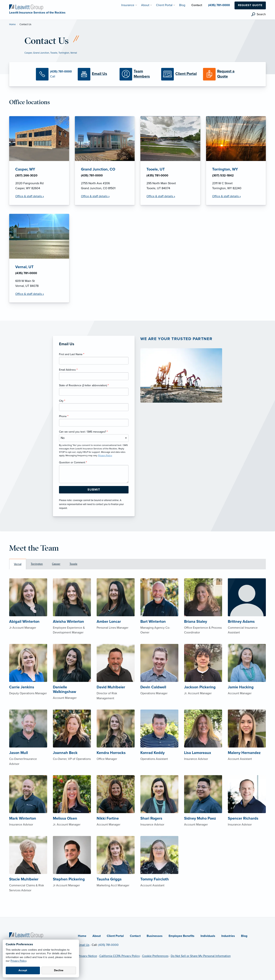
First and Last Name (72, 354)
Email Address (68, 370)
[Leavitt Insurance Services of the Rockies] (26, 7)
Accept (23, 970)
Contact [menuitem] (197, 5)
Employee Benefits (182, 936)
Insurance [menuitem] (128, 5)
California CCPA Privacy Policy (120, 956)
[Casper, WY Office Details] (39, 161)
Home (12, 24)
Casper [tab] (56, 564)
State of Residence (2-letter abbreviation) (84, 385)
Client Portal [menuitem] (164, 5)
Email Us (84, 945)
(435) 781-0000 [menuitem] (219, 5)
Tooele (54, 53)
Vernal (74, 53)
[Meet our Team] (138, 74)
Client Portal (115, 936)
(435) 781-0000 (108, 945)
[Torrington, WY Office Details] (236, 161)
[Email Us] (96, 74)
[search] (259, 14)
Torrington (64, 53)
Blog (244, 936)
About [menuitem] (145, 5)
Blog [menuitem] (182, 5)
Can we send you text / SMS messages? (83, 432)
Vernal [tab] (18, 564)
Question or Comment (73, 462)
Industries (228, 936)
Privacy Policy (18, 961)
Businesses (155, 936)
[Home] (26, 935)
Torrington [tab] (37, 564)
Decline (59, 970)
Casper (28, 53)
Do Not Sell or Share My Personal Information (201, 956)
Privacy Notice (87, 956)
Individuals (208, 936)
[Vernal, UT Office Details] (39, 258)
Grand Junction (41, 53)
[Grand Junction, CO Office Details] (105, 161)
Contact (135, 936)
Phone (64, 416)
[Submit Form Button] (94, 490)
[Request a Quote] (221, 74)
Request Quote (250, 5)
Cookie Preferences (155, 956)
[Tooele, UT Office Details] (170, 161)
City (62, 401)
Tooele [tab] (73, 564)
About (97, 936)
